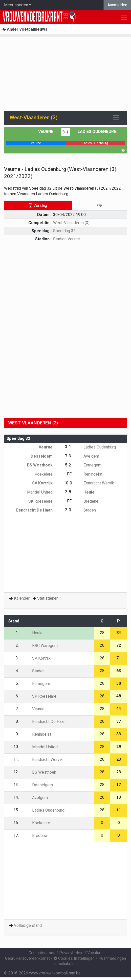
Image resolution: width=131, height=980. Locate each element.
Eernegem (89, 465)
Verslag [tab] (38, 205)
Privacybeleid (71, 953)
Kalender (22, 598)
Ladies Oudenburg (97, 132)
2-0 (68, 510)
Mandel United (43, 492)
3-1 (65, 132)
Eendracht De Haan (38, 510)
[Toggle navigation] (116, 118)
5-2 (68, 465)
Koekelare (47, 474)
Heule (85, 492)
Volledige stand (28, 925)
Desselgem (45, 456)
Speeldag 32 (64, 231)
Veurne (46, 132)
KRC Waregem (41, 646)
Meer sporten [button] (16, 5)
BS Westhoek (43, 465)
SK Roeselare (44, 501)
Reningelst (89, 474)
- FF (68, 474)
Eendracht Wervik (95, 483)
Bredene (87, 501)
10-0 (68, 483)
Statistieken (48, 598)
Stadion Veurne (67, 239)
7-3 (68, 456)
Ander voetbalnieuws (25, 29)
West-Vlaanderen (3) (71, 223)
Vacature (95, 953)
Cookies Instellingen (74, 958)
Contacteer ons (42, 953)
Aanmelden (117, 5)
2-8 (68, 492)
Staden (86, 510)
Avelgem (88, 456)
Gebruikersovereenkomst (27, 958)
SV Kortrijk (46, 483)
